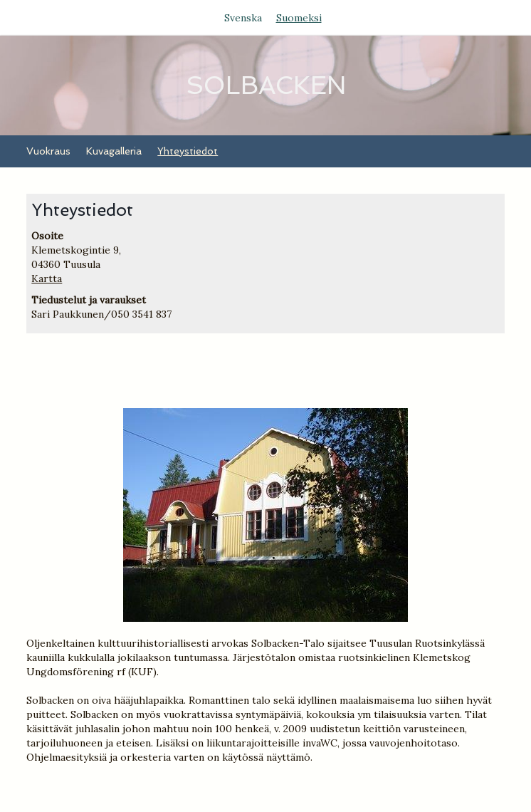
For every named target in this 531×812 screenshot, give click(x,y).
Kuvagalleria (114, 151)
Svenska (243, 18)
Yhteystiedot (188, 151)
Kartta (47, 279)
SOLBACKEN (266, 85)
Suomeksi (299, 18)
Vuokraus (48, 151)
